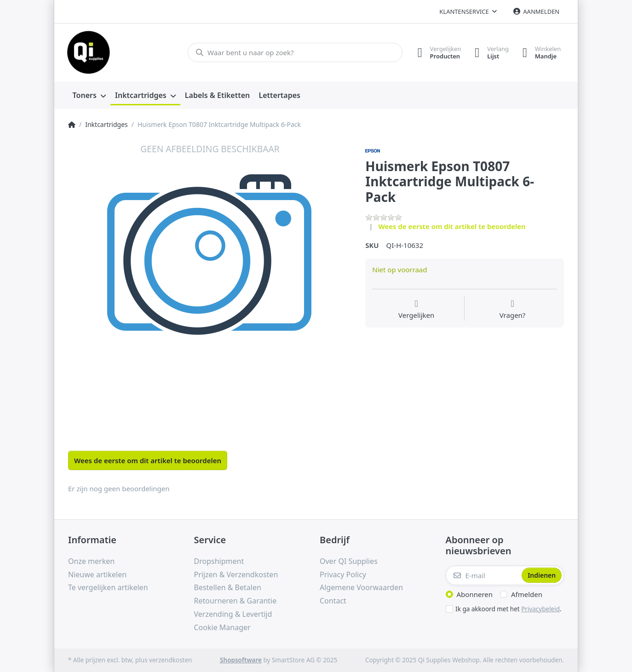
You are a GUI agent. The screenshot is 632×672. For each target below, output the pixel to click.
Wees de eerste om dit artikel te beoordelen (452, 226)
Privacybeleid (540, 609)
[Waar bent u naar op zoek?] (295, 52)
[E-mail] (483, 575)
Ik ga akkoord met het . (508, 609)
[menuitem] (89, 96)
